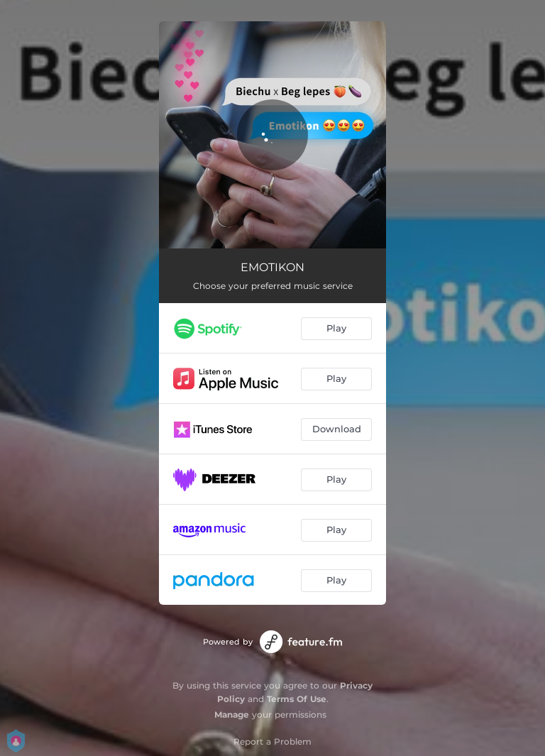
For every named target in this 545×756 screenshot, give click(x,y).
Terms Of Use (297, 699)
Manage (232, 714)
